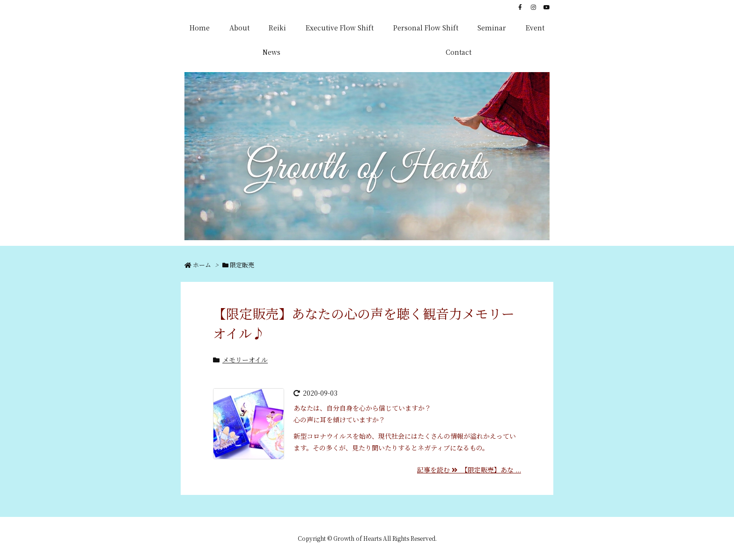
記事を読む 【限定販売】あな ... (469, 470)
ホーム (202, 265)
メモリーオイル (245, 360)
